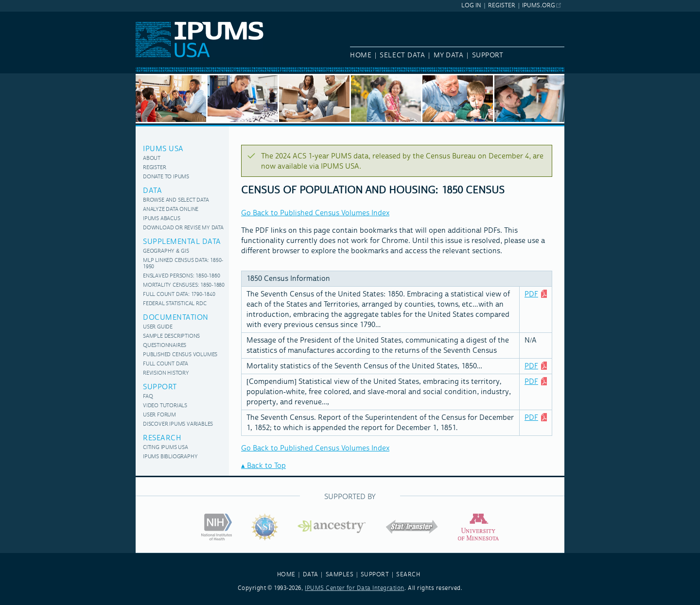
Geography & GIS (166, 251)
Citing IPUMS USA (166, 448)
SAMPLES (340, 575)
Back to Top (266, 466)
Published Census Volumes (180, 355)
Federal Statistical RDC (175, 304)
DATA (311, 575)
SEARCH (408, 575)
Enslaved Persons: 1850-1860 (181, 276)
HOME (286, 575)
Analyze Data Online (171, 210)
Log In (471, 6)
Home (361, 55)
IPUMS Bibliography (170, 457)
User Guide (158, 327)
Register (502, 6)
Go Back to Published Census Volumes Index (315, 213)
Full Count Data (166, 364)
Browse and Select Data (176, 200)
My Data (449, 55)
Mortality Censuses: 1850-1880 (184, 285)
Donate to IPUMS (166, 177)
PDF (531, 294)
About (152, 159)
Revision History (166, 373)
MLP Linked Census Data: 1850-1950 (183, 264)
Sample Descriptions (171, 337)
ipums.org (538, 6)
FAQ (148, 397)
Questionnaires (165, 346)
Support (488, 55)
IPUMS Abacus (162, 219)
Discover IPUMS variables (178, 424)
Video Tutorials (165, 406)
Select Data (402, 55)
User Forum (159, 415)
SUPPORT (375, 575)
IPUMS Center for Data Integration (355, 588)
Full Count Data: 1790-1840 (179, 295)
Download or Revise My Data (183, 228)
